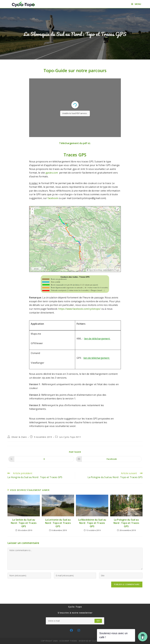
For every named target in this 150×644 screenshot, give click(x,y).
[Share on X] (41, 459)
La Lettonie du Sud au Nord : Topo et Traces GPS (58, 523)
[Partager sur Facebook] (109, 459)
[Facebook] (71, 630)
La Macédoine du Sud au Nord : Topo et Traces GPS (92, 523)
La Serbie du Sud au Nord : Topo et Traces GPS (24, 523)
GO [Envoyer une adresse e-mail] (98, 621)
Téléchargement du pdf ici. (75, 143)
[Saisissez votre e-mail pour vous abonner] (75, 621)
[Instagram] (79, 630)
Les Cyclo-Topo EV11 (70, 437)
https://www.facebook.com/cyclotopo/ (79, 309)
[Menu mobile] (136, 4)
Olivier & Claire (19, 437)
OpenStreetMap (96, 270)
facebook (53, 198)
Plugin (117, 270)
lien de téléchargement (97, 358)
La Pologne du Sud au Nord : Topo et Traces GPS (126, 523)
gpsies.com (52, 173)
